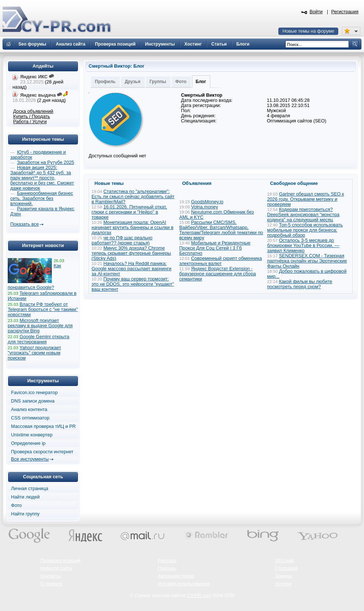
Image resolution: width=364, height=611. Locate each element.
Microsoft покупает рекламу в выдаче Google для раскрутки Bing (40, 326)
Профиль (105, 82)
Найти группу (25, 514)
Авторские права (176, 576)
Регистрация (345, 12)
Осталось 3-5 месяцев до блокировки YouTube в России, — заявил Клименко (303, 246)
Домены (284, 576)
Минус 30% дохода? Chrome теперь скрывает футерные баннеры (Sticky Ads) (131, 253)
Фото (181, 82)
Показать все (24, 224)
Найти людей (25, 497)
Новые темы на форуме (308, 31)
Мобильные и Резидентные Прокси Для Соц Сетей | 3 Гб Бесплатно (215, 248)
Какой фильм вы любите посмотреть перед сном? (300, 284)
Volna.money (205, 207)
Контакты (51, 576)
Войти (316, 12)
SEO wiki (284, 561)
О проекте (51, 584)
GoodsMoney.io (207, 202)
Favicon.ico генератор (34, 393)
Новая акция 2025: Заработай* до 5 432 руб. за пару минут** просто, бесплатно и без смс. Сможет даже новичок (42, 178)
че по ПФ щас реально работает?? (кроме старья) (122, 240)
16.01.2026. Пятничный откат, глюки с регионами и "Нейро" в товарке (129, 212)
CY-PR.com (199, 596)
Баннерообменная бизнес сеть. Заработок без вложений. (42, 199)
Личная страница (30, 489)
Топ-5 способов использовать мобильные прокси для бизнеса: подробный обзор (305, 230)
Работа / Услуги (30, 122)
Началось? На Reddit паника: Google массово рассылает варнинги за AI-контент (131, 269)
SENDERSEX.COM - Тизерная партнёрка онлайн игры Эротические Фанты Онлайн (307, 261)
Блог (201, 82)
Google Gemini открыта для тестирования (38, 339)
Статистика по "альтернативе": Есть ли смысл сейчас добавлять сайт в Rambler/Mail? (133, 197)
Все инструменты (30, 459)
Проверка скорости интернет (42, 452)
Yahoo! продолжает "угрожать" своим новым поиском (34, 353)
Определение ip (28, 443)
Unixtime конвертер (32, 435)
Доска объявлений (33, 111)
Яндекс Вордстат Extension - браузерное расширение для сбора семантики (218, 274)
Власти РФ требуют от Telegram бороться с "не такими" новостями (43, 310)
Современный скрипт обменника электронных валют (221, 261)
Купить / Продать (32, 117)
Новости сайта (56, 568)
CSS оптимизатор (30, 418)
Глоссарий (286, 568)
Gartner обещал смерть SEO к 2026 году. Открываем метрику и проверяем (306, 199)
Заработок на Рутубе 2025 (45, 162)
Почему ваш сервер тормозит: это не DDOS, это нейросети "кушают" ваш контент (133, 284)
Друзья (133, 82)
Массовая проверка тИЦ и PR (43, 426)
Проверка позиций (60, 561)
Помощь (167, 568)
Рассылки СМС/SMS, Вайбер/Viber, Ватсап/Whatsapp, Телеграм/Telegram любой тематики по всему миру (221, 230)
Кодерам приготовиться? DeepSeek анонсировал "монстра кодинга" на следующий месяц (304, 215)
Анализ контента (29, 410)
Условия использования (184, 584)
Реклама (167, 561)
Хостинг (283, 584)
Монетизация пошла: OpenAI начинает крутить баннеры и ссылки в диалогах (133, 228)
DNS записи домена (33, 401)
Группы (158, 82)
